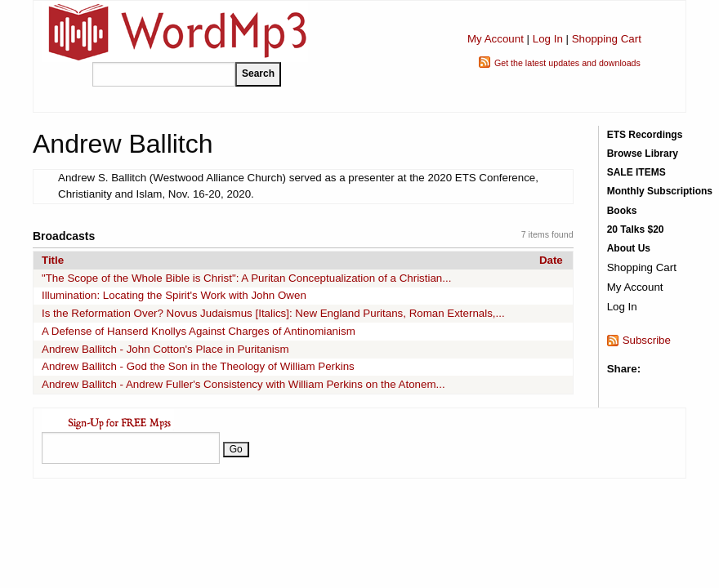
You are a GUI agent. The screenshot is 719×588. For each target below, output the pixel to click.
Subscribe (647, 340)
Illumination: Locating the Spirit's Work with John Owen (174, 295)
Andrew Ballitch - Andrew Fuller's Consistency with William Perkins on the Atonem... (243, 384)
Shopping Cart (607, 39)
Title (53, 260)
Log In (548, 39)
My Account (496, 39)
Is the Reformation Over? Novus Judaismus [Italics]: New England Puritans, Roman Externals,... (273, 313)
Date (551, 260)
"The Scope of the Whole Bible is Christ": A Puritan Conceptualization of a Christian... (246, 278)
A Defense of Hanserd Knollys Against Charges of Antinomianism (199, 331)
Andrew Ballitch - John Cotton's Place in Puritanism (165, 349)
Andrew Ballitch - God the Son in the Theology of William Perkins (198, 366)
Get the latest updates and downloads (567, 63)
